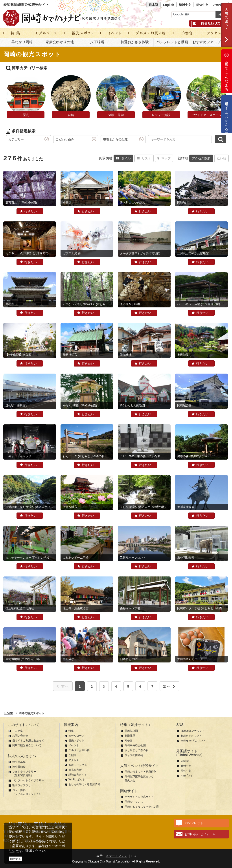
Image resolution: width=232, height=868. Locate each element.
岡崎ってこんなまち (226, 71)
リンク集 (18, 731)
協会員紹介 (19, 767)
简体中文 (202, 5)
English (168, 5)
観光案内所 (75, 770)
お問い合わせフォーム (200, 834)
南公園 (129, 741)
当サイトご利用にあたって (28, 741)
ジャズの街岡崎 (134, 755)
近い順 (221, 158)
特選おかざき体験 (135, 42)
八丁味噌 (97, 42)
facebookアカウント (193, 731)
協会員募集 (19, 762)
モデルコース (76, 736)
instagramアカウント (193, 741)
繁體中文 (185, 5)
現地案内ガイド (78, 775)
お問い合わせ (20, 736)
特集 (71, 731)
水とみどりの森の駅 (136, 750)
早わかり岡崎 (22, 42)
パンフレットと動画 (172, 42)
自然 (71, 115)
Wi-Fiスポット (77, 780)
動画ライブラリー (23, 785)
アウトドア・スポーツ (206, 115)
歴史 (26, 115)
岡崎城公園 (131, 731)
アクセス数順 (201, 158)
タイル (123, 158)
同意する (15, 859)
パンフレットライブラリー (28, 780)
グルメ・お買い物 (79, 750)
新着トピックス (78, 765)
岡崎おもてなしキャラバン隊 (142, 807)
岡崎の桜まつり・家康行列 (140, 772)
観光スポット (76, 741)
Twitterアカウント (191, 736)
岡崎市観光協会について (27, 745)
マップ (164, 158)
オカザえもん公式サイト (139, 797)
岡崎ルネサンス (134, 802)
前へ (63, 686)
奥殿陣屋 (130, 736)
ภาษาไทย (220, 5)
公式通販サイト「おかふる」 (227, 114)
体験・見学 (116, 115)
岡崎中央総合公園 (135, 745)
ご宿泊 (72, 755)
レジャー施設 (161, 115)
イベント (74, 745)
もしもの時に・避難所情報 (84, 784)
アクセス (74, 760)
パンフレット (194, 823)
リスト (144, 158)
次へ (169, 686)
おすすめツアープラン (210, 42)
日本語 (153, 5)
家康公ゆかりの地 (60, 42)
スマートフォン (116, 856)
